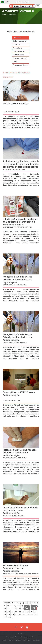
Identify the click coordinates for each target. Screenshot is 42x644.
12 (12, 606)
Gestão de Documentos (15, 104)
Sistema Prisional (20, 58)
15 (22, 606)
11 (8, 606)
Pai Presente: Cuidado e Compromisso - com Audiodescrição (16, 568)
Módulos (12, 14)
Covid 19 (16, 44)
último (9, 617)
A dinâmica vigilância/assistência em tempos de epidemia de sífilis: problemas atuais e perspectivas (21, 164)
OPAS (15, 62)
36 (31, 611)
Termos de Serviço (12, 637)
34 (24, 611)
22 (12, 609)
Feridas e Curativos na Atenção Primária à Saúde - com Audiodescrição (20, 453)
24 (20, 609)
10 (5, 606)
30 (9, 611)
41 (16, 614)
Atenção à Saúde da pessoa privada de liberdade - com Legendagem (18, 279)
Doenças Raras (19, 51)
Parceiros (18, 640)
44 (28, 614)
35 (28, 611)
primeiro (7, 603)
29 (5, 611)
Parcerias (21, 634)
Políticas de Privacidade (26, 637)
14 (19, 606)
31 (12, 611)
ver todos (18, 38)
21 (8, 609)
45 (32, 614)
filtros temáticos (20, 65)
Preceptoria (18, 48)
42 (20, 614)
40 (13, 614)
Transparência (36, 640)
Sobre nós (26, 640)
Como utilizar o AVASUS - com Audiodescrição (19, 394)
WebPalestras (18, 55)
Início (5, 14)
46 (36, 614)
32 (16, 611)
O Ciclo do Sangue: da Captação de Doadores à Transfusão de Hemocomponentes (20, 222)
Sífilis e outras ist (20, 41)
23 (16, 609)
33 (20, 611)
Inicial (4, 640)
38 (5, 614)
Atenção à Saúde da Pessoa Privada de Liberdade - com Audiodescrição (18, 337)
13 (15, 606)
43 (24, 614)
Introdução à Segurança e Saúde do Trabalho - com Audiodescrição (20, 510)
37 (35, 611)
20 (5, 609)
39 (9, 614)
